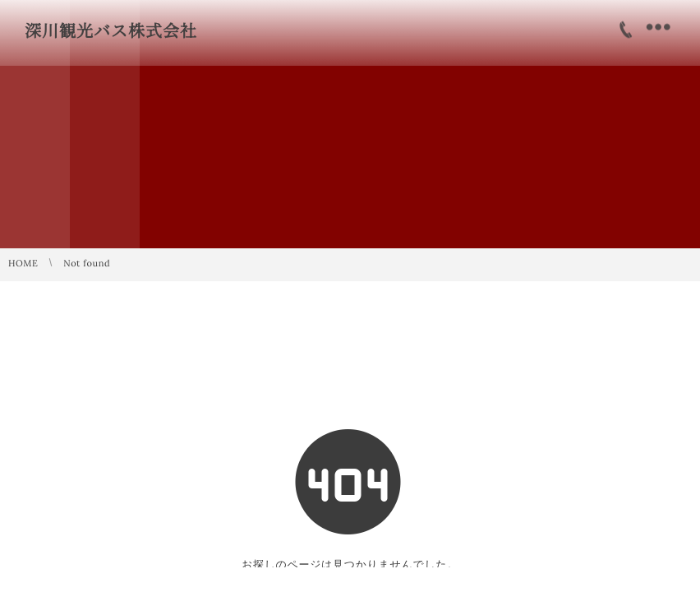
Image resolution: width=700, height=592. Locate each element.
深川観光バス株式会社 (111, 31)
